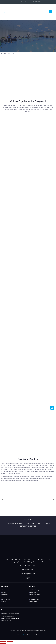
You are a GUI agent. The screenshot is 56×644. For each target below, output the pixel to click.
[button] (4, 12)
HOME (3, 53)
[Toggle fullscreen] (8, 641)
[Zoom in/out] (12, 641)
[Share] (5, 641)
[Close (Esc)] (1, 641)
